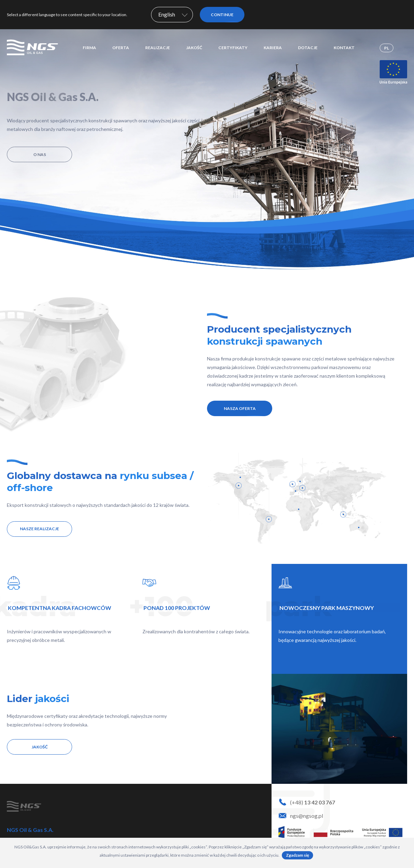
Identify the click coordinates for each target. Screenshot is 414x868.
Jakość (194, 48)
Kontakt (344, 48)
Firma (89, 48)
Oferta (121, 48)
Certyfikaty (233, 48)
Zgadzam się (297, 855)
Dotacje (308, 48)
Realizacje (158, 48)
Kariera (273, 48)
